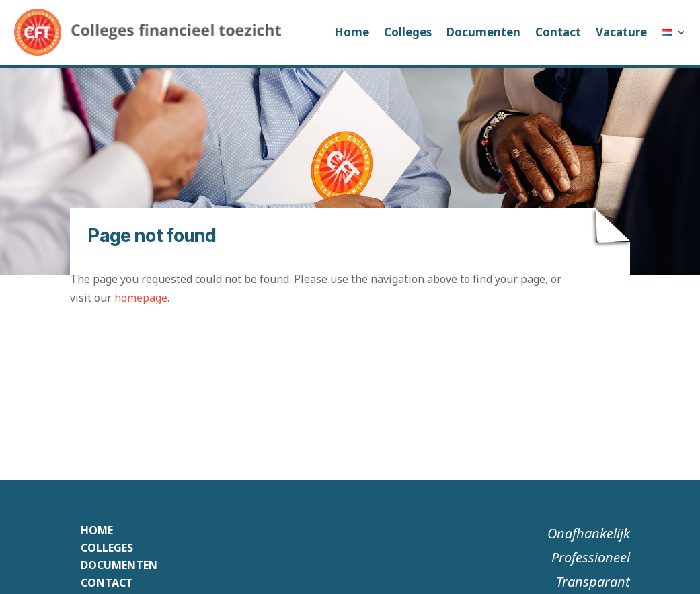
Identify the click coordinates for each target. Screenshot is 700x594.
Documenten (483, 32)
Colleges (408, 32)
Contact (558, 32)
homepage (141, 298)
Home (352, 32)
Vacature (621, 32)
